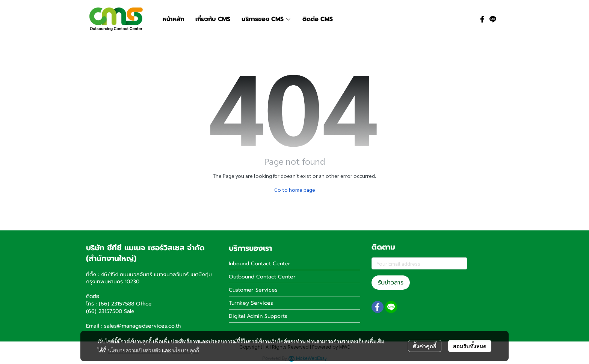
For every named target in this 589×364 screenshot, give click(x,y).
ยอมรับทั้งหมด (470, 346)
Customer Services (253, 290)
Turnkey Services (251, 303)
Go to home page (295, 190)
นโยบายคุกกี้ (186, 350)
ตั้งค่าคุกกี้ (425, 346)
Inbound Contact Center (260, 264)
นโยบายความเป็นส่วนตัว (134, 350)
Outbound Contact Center (262, 277)
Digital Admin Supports (258, 316)
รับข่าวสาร (391, 283)
